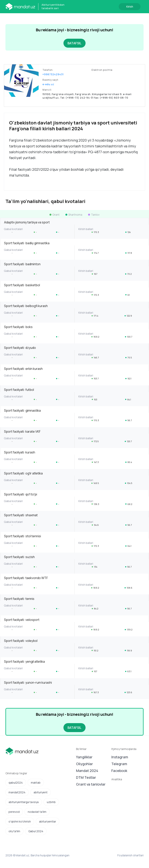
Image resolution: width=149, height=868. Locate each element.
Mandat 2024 (87, 771)
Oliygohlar (84, 764)
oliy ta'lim (14, 831)
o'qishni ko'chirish (20, 821)
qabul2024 (16, 783)
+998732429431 (53, 74)
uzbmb (51, 802)
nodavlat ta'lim (37, 812)
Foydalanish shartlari (130, 855)
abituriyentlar (48, 821)
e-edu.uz (48, 84)
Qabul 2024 (36, 831)
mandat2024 (17, 792)
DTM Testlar (86, 777)
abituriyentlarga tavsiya (24, 802)
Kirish (130, 7)
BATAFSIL (74, 43)
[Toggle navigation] (9, 19)
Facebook (119, 771)
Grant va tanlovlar (91, 784)
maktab (36, 783)
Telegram (119, 764)
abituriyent (41, 792)
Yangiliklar (84, 757)
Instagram (120, 757)
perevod (14, 812)
